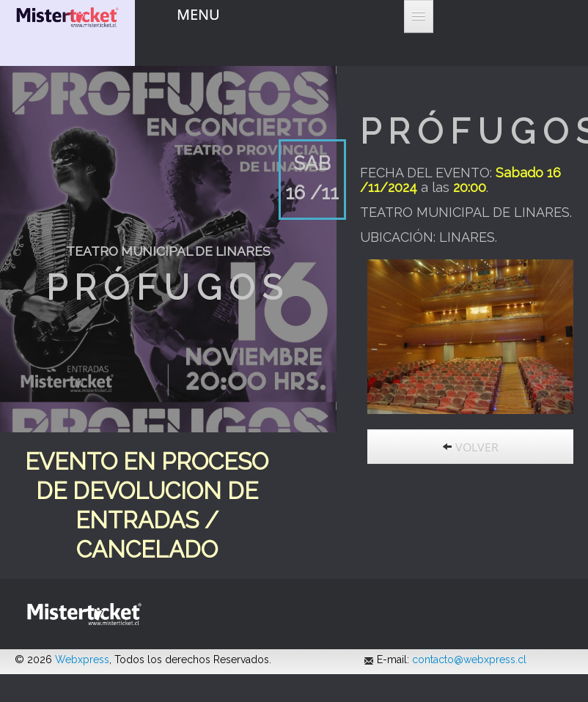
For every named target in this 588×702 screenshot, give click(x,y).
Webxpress (82, 659)
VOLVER (470, 447)
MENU (198, 14)
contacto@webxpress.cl (469, 659)
